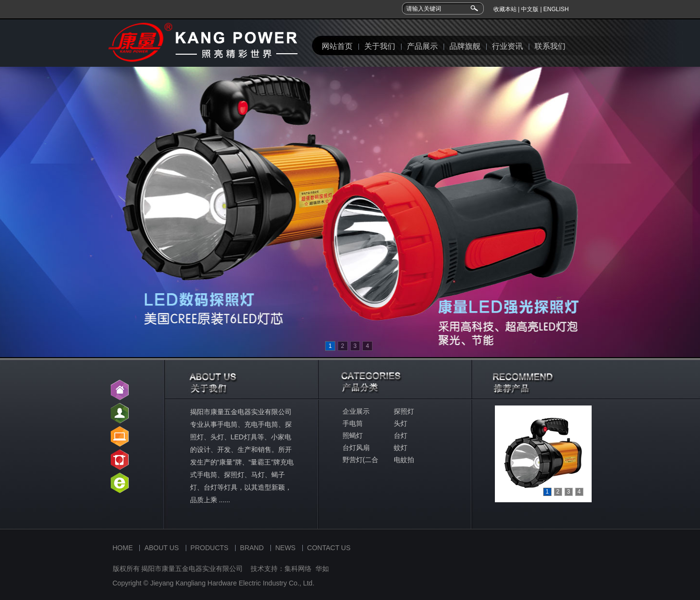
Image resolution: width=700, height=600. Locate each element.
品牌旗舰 (465, 46)
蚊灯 (401, 448)
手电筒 (353, 423)
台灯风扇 (356, 448)
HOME (123, 548)
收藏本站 (505, 9)
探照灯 (404, 411)
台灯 (401, 435)
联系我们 (550, 46)
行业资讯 (507, 46)
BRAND (252, 548)
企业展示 (356, 411)
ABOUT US (161, 548)
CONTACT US (329, 548)
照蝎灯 (353, 435)
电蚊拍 (404, 460)
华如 (322, 569)
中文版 (530, 9)
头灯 (401, 423)
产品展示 (422, 46)
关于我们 (380, 46)
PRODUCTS (210, 548)
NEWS (285, 548)
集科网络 (298, 569)
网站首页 (337, 46)
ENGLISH (556, 9)
